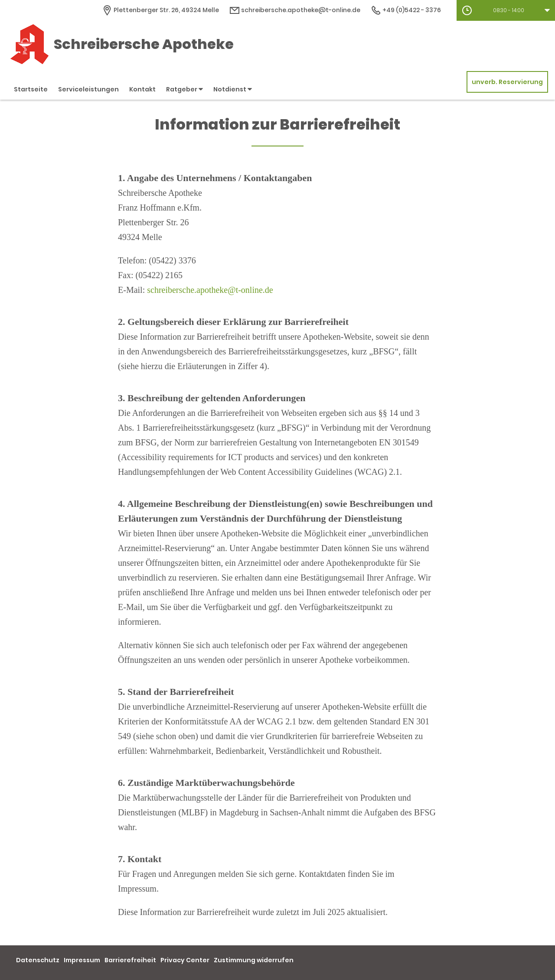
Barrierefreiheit (130, 960)
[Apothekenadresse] (160, 10)
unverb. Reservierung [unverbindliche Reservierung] (507, 82)
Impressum (82, 960)
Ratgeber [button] (184, 89)
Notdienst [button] (233, 89)
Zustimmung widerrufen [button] (254, 960)
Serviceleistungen (88, 89)
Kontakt (142, 89)
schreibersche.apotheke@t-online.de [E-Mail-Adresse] (295, 10)
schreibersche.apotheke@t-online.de (210, 290)
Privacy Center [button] (185, 960)
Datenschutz (38, 960)
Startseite (31, 89)
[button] (506, 10)
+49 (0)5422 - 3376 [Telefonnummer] (406, 10)
